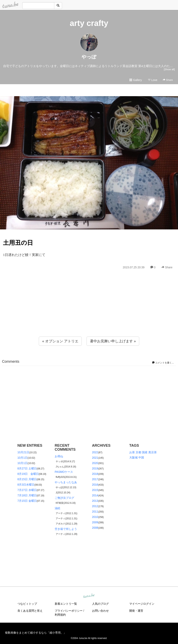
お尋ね (59, 456)
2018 (95, 474)
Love (153, 80)
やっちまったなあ (66, 482)
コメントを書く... (163, 363)
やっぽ (89, 57)
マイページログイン (142, 604)
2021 (95, 458)
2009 (95, 522)
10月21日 (23, 452)
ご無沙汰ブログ (64, 498)
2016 (95, 485)
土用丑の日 (18, 243)
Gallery (136, 80)
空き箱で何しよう (66, 529)
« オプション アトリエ (60, 341)
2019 (95, 468)
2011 (95, 512)
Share (168, 80)
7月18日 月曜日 (27, 495)
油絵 (57, 508)
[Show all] (169, 69)
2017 (95, 479)
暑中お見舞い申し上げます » (113, 341)
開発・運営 (136, 611)
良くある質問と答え (30, 611)
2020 (95, 463)
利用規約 (60, 615)
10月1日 (23, 458)
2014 (95, 495)
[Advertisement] (89, 312)
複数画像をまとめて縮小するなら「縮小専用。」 (36, 633)
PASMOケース (64, 472)
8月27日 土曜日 (27, 468)
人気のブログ (100, 604)
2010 (95, 517)
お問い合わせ (100, 611)
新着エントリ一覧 (66, 604)
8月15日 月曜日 (27, 479)
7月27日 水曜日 (27, 490)
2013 (95, 501)
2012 (95, 506)
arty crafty (89, 23)
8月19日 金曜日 (28, 474)
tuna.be (89, 596)
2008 (95, 528)
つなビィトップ (27, 604)
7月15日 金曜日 (27, 501)
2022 (95, 452)
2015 (95, 490)
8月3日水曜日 (26, 485)
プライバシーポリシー (69, 611)
